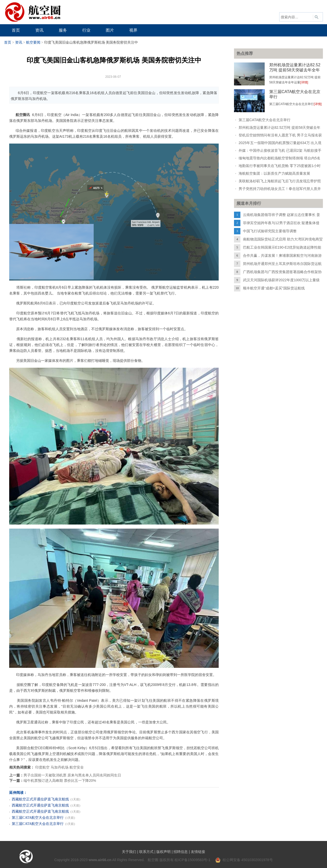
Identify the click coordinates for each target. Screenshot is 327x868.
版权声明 (163, 852)
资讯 (19, 42)
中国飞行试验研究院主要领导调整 (270, 231)
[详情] (304, 82)
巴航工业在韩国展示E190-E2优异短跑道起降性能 (282, 247)
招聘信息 (181, 852)
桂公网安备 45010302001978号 (244, 860)
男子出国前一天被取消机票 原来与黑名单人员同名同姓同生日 (72, 775)
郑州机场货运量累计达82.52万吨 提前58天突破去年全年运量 (295, 70)
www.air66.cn (100, 860)
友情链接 (198, 852)
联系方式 (146, 852)
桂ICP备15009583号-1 (192, 860)
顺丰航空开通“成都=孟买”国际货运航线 (274, 288)
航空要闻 (33, 42)
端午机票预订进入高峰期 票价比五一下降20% (60, 781)
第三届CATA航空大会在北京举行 (38, 818)
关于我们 (129, 852)
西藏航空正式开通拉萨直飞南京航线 (40, 799)
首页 (8, 42)
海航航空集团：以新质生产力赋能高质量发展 (274, 173)
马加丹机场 (60, 767)
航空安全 (77, 767)
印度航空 (42, 767)
